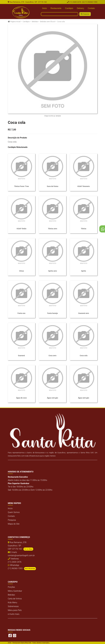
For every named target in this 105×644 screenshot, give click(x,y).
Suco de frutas (53, 186)
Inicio (44, 8)
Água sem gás (84, 398)
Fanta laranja (52, 313)
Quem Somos (14, 512)
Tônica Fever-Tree (21, 186)
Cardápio (69, 8)
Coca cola (84, 356)
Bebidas (35, 22)
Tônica (84, 229)
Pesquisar (85, 14)
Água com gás (52, 398)
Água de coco (21, 398)
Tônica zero (53, 229)
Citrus (21, 271)
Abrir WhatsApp (30, 569)
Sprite (84, 271)
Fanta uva (21, 313)
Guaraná (21, 356)
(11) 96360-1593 (90, 2)
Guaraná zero (84, 313)
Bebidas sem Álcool (48, 22)
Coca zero (52, 356)
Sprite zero (53, 271)
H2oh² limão (21, 229)
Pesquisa (12, 520)
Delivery (81, 8)
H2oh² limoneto (84, 186)
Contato (91, 8)
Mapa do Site (14, 524)
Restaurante (56, 8)
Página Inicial (14, 22)
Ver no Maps (28, 549)
